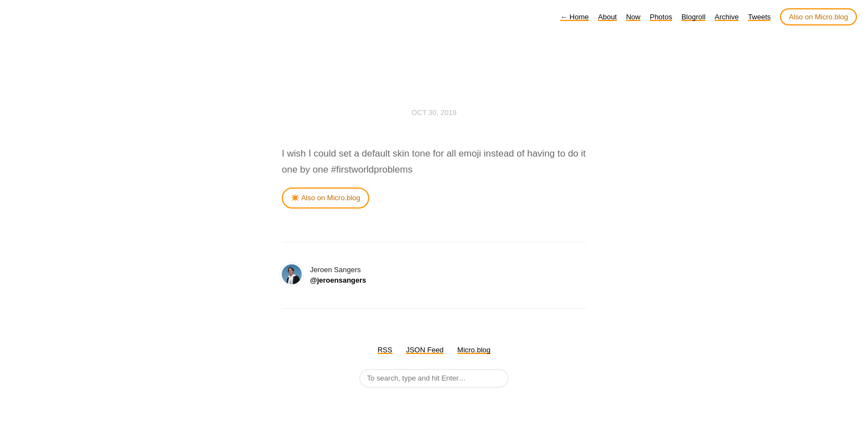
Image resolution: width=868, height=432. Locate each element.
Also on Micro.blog (818, 17)
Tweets (759, 17)
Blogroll (693, 17)
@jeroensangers (338, 280)
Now (633, 17)
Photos (661, 17)
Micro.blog (474, 350)
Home (574, 17)
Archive (727, 17)
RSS (385, 350)
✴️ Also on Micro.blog (325, 198)
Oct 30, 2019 (434, 113)
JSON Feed (425, 350)
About (607, 17)
